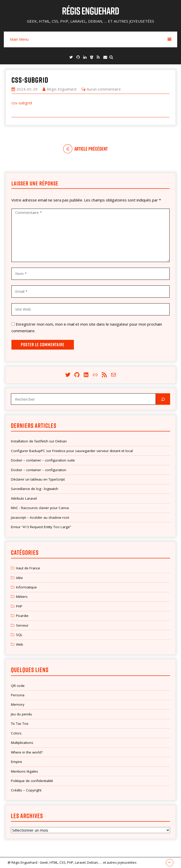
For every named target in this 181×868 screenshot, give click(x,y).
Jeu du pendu (21, 714)
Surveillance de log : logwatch (35, 489)
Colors (16, 733)
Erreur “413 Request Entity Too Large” (41, 527)
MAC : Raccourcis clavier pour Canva (40, 508)
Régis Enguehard (91, 11)
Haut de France (28, 568)
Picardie (22, 616)
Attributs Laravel (24, 498)
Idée (19, 578)
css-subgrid (30, 80)
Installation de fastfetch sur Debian (39, 441)
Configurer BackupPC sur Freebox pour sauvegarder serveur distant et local (72, 451)
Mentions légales (24, 771)
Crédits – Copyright (26, 790)
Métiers (22, 597)
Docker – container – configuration (39, 470)
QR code (18, 686)
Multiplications (22, 743)
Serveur (22, 625)
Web (20, 644)
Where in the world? (27, 752)
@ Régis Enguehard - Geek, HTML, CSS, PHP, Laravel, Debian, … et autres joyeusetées (72, 862)
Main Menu (91, 39)
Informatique (26, 587)
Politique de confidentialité (32, 781)
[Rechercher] (163, 399)
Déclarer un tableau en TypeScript (38, 479)
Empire (17, 762)
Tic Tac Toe (20, 724)
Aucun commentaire (104, 89)
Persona (18, 695)
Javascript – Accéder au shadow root (40, 517)
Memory (18, 704)
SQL (19, 635)
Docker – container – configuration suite (43, 460)
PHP (19, 606)
